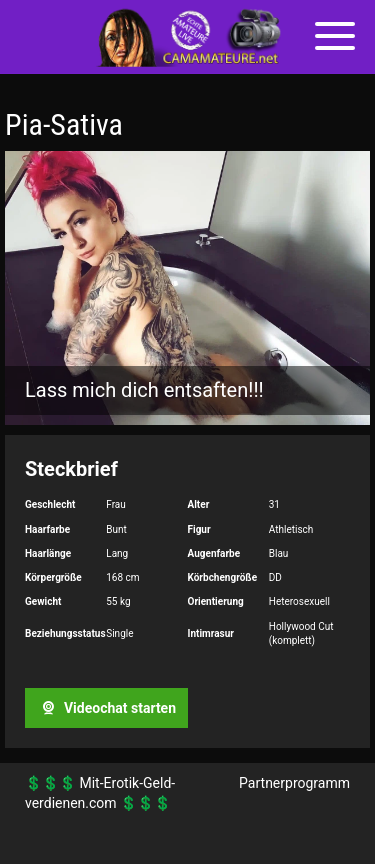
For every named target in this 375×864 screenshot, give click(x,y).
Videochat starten (106, 708)
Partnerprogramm (294, 783)
